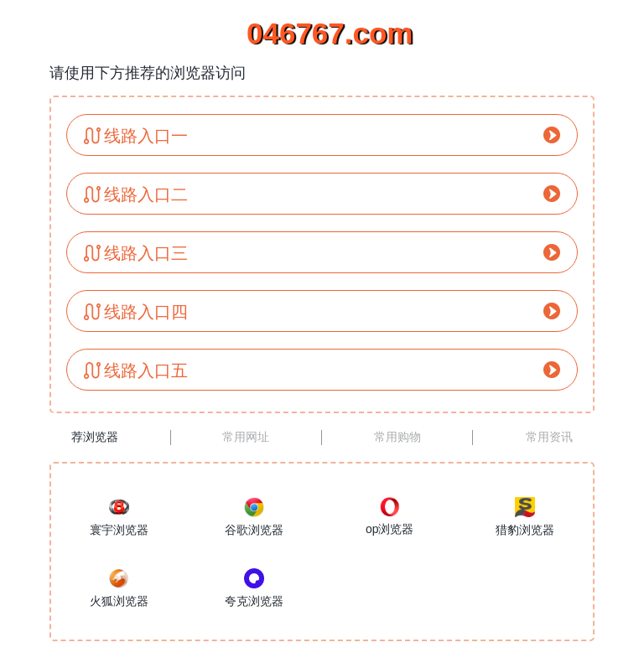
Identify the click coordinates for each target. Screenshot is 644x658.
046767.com (322, 33)
